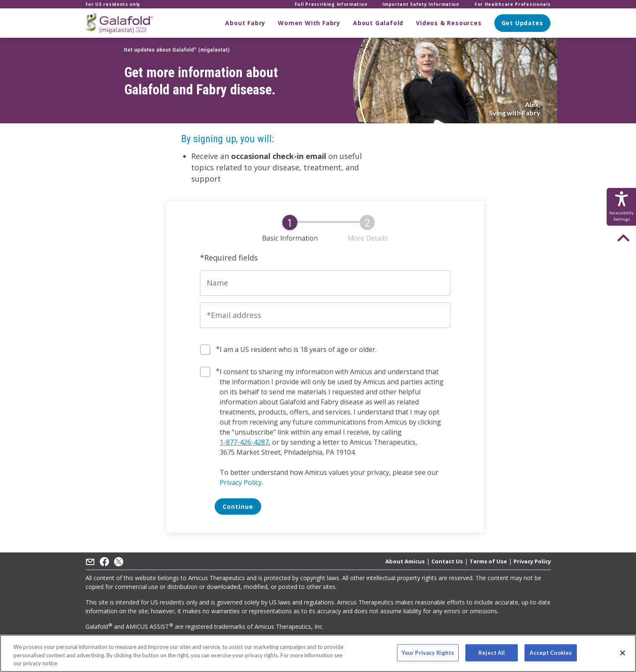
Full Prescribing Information (331, 4)
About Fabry (245, 23)
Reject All (492, 652)
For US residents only (113, 4)
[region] (318, 653)
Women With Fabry (309, 23)
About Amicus (405, 561)
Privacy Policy (241, 482)
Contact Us (447, 561)
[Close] (623, 653)
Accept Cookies (551, 652)
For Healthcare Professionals (513, 4)
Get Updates (522, 23)
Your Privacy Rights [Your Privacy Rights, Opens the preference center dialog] (428, 652)
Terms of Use (488, 561)
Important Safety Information (421, 4)
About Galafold (378, 23)
